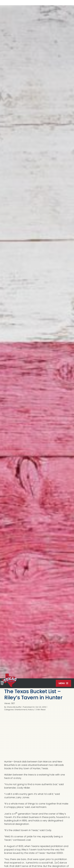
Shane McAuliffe (14, 707)
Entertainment (21, 710)
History (31, 710)
